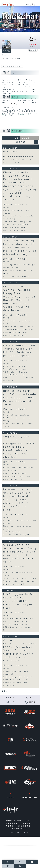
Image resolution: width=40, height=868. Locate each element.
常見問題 (27, 823)
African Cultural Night (16, 535)
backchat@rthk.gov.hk (14, 105)
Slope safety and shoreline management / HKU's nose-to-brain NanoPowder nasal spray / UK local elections (19, 447)
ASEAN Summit (12, 532)
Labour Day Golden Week (18, 677)
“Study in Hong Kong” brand (20, 578)
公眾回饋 (32, 702)
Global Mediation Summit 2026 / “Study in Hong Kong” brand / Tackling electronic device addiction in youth (20, 553)
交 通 (12, 698)
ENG (26, 4)
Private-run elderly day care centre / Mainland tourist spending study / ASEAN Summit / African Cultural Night (18, 500)
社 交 (32, 698)
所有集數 (7, 51)
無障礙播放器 (25, 826)
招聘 (20, 821)
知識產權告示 (12, 823)
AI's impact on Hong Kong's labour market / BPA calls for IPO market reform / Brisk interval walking (20, 247)
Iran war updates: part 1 (17, 621)
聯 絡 (12, 702)
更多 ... (4, 691)
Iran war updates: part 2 (18, 624)
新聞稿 (10, 821)
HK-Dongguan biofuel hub (18, 619)
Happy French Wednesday (18, 327)
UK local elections (14, 479)
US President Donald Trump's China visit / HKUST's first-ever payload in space (19, 351)
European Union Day (15, 680)
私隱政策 (10, 826)
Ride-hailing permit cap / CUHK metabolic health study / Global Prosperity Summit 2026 (20, 398)
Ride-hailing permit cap (17, 415)
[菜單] (37, 4)
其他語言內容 (19, 829)
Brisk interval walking (16, 276)
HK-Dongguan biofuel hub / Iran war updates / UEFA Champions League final (20, 601)
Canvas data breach (15, 335)
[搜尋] (33, 4)
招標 (28, 821)
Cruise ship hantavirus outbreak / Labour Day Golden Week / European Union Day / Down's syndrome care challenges (20, 650)
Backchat (10, 152)
